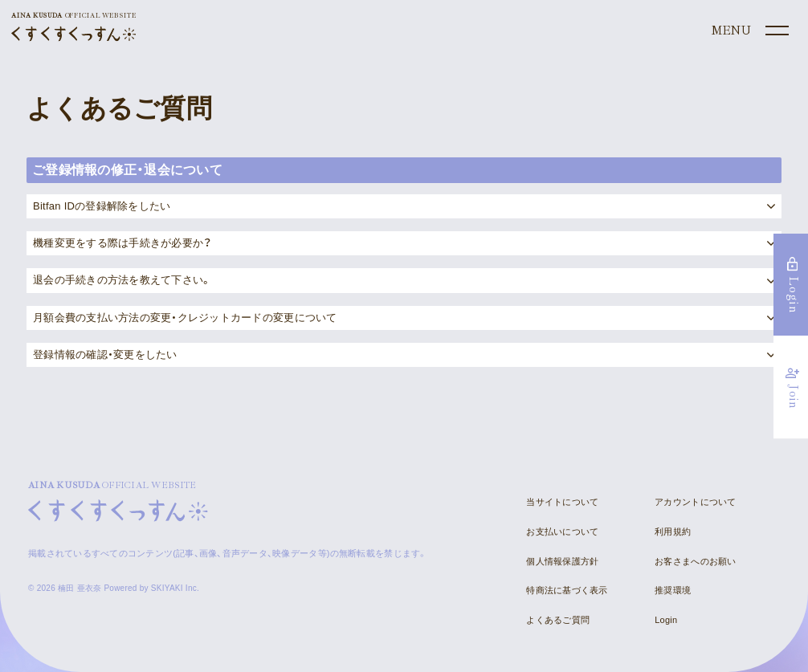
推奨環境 (673, 590)
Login (666, 620)
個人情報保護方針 (562, 561)
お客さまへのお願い (695, 561)
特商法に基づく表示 (567, 590)
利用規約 (673, 531)
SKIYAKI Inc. (175, 588)
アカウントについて (695, 502)
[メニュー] (749, 31)
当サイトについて (562, 502)
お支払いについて (562, 531)
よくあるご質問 (558, 620)
